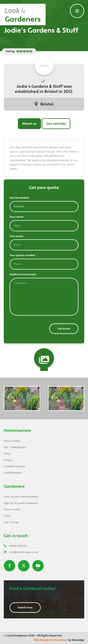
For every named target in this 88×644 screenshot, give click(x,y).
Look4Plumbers (13, 473)
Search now (25, 608)
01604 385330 (15, 546)
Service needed (19, 198)
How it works (12, 441)
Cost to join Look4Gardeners (21, 497)
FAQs (7, 454)
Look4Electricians (15, 466)
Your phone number (22, 255)
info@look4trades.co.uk (21, 552)
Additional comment (23, 275)
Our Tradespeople (15, 447)
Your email (16, 236)
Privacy (8, 460)
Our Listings (11, 522)
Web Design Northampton (51, 640)
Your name (16, 217)
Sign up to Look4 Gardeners (21, 503)
